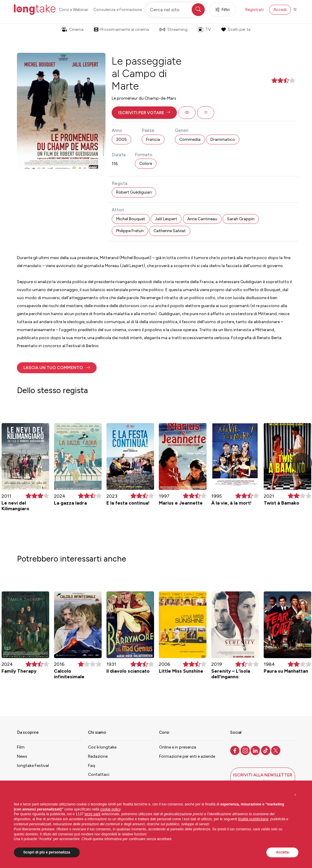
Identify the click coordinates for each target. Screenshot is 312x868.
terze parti (92, 814)
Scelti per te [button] (236, 29)
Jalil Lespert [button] (166, 219)
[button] (144, 113)
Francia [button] (153, 139)
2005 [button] (121, 139)
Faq (92, 766)
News (22, 756)
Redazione (98, 756)
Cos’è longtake (102, 747)
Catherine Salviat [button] (170, 231)
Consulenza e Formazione (118, 10)
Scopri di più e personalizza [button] (47, 852)
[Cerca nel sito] (176, 10)
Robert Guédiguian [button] (134, 192)
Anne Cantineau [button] (202, 219)
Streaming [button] (173, 29)
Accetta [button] (282, 852)
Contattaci (99, 774)
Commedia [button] (190, 139)
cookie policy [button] (111, 809)
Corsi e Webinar (74, 10)
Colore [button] (146, 163)
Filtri (223, 10)
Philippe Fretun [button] (130, 231)
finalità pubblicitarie (253, 819)
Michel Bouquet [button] (131, 219)
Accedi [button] (280, 10)
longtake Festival (33, 766)
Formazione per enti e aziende (187, 756)
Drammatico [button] (223, 139)
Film (21, 747)
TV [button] (204, 29)
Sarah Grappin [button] (241, 219)
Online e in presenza (178, 747)
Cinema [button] (73, 29)
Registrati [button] (255, 10)
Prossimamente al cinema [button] (121, 29)
